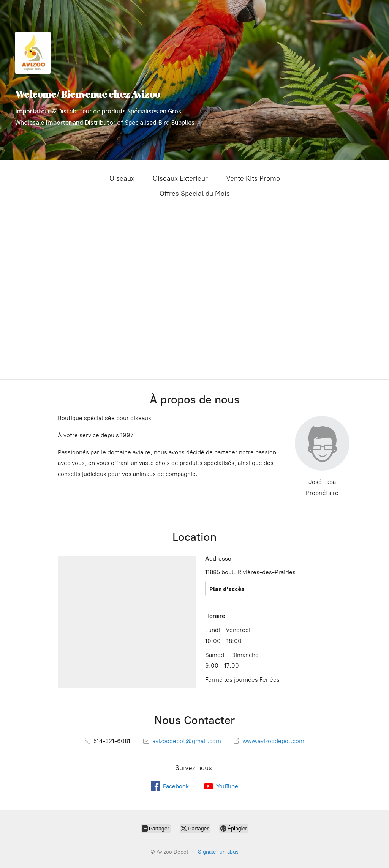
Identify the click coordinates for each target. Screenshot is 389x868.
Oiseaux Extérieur (180, 178)
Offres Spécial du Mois (195, 194)
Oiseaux (122, 178)
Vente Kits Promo (253, 178)
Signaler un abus (218, 852)
